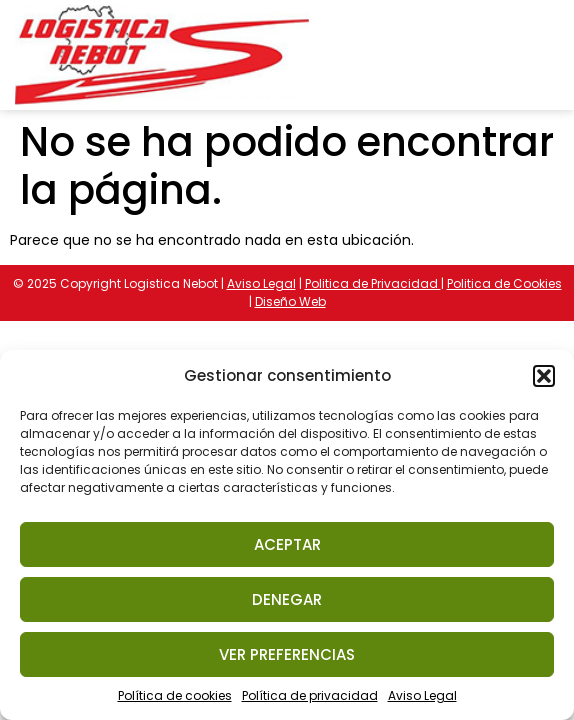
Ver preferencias (287, 654)
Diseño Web (290, 301)
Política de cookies (175, 695)
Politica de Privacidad (373, 283)
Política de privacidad (310, 695)
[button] (544, 376)
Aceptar (287, 544)
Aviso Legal (422, 695)
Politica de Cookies (504, 283)
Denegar (287, 599)
